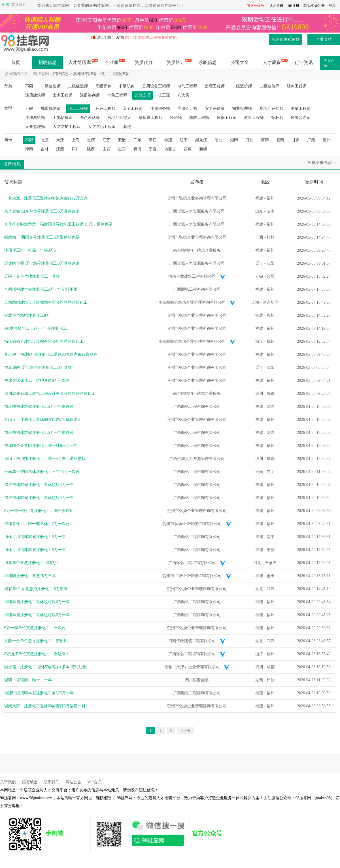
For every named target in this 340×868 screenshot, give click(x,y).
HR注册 (293, 6)
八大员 (183, 95)
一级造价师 (242, 86)
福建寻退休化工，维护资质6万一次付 (37, 381)
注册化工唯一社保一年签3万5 (30, 250)
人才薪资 (272, 62)
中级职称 (127, 86)
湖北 (218, 140)
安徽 (122, 140)
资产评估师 (90, 118)
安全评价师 (215, 109)
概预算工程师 (150, 118)
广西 (311, 140)
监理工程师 (215, 86)
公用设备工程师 (156, 86)
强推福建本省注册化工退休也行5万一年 (39, 485)
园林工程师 (199, 118)
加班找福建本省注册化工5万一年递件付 (39, 407)
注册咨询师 (90, 95)
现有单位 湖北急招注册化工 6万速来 (36, 589)
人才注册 (277, 6)
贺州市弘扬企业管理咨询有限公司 (197, 237)
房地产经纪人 (119, 118)
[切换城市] (19, 5)
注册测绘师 (35, 118)
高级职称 (103, 86)
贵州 (327, 140)
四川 (76, 149)
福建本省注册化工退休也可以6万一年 (37, 602)
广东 (137, 140)
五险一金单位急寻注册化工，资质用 (36, 641)
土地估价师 (63, 118)
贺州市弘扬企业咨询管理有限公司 (197, 198)
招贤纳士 (30, 782)
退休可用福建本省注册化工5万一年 (35, 537)
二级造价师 (269, 86)
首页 (16, 62)
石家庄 (271, 563)
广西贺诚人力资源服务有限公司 (197, 211)
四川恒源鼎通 (197, 680)
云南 (280, 140)
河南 (265, 140)
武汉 (271, 589)
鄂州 (271, 315)
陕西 (91, 149)
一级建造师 (51, 86)
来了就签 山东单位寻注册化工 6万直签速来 (42, 211)
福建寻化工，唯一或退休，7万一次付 (37, 524)
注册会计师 (187, 109)
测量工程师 (301, 109)
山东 (122, 149)
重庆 (91, 140)
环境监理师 (301, 118)
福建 (168, 140)
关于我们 (8, 782)
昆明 (271, 472)
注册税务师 (160, 109)
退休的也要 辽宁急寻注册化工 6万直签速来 (42, 263)
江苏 (107, 140)
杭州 (271, 341)
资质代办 (144, 62)
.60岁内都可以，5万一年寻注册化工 (36, 328)
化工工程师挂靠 (115, 74)
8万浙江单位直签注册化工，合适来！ (37, 654)
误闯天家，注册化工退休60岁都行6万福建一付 (45, 706)
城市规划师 (51, 109)
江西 (60, 149)
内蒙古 (170, 149)
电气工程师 (187, 86)
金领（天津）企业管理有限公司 (192, 667)
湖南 (234, 140)
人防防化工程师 (102, 127)
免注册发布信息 (286, 39)
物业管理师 (242, 109)
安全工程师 (133, 109)
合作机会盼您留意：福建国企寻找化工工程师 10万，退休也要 (58, 224)
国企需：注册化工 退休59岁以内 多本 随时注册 (45, 667)
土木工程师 (63, 95)
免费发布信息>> (322, 163)
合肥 (271, 276)
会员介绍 (329, 63)
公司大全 (240, 62)
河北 (249, 140)
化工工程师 (78, 109)
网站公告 (73, 782)
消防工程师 (117, 95)
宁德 (271, 550)
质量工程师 (254, 118)
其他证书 (143, 95)
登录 (332, 6)
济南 (271, 211)
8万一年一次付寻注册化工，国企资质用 (39, 511)
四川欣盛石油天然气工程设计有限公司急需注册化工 (50, 394)
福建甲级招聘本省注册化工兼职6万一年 (39, 693)
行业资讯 (304, 62)
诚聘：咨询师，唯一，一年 (28, 680)
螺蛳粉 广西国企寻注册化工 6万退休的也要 (42, 237)
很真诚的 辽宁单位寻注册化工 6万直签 (38, 367)
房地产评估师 (271, 109)
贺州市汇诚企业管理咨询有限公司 (192, 576)
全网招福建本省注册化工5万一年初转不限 (41, 289)
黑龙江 (201, 140)
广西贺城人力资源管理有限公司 (197, 459)
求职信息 (208, 62)
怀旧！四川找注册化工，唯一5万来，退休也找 (45, 459)
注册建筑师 (35, 95)
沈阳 (271, 263)
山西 (107, 149)
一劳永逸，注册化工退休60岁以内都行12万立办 (46, 198)
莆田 (271, 576)
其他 (127, 127)
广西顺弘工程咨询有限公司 (197, 289)
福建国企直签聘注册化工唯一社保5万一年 (41, 446)
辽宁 (184, 140)
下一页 (185, 730)
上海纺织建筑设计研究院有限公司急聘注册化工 (46, 302)
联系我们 (52, 782)
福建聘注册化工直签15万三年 (30, 576)
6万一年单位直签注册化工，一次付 (35, 628)
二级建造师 (78, 86)
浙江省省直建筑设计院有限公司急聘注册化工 (44, 341)
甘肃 (296, 140)
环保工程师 (227, 118)
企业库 (112, 62)
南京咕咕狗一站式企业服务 (197, 250)
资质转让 (176, 62)
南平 (271, 537)
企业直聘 (324, 39)
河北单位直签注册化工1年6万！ (32, 563)
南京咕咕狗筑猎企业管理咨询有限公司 (192, 302)
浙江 (153, 140)
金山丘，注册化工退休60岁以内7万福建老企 (43, 420)
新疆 (203, 149)
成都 (271, 394)
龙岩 (271, 407)
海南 (29, 149)
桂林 (271, 237)
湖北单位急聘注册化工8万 (27, 315)
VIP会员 (94, 782)
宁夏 (153, 149)
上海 (76, 140)
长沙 (271, 680)
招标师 (277, 118)
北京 (45, 140)
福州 (271, 198)
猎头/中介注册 (314, 6)
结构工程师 (297, 86)
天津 (60, 140)
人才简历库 (80, 62)
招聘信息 (48, 62)
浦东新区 (271, 302)
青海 (137, 149)
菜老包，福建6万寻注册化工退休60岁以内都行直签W (51, 354)
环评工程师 (105, 109)
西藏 (188, 149)
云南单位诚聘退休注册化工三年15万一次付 (42, 472)
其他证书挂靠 (85, 74)
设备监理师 (35, 127)
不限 (29, 86)
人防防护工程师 (67, 127)
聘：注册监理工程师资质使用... (153, 37)
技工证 (164, 95)
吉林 (45, 149)
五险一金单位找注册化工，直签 (32, 276)
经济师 (176, 118)
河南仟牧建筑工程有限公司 (192, 276)
